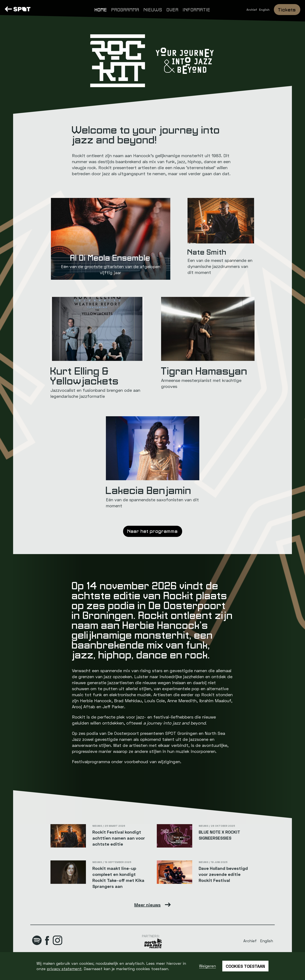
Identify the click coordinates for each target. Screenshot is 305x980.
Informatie (197, 9)
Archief (252, 10)
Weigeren (207, 966)
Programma (125, 9)
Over (173, 9)
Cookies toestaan (245, 966)
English (264, 10)
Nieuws (153, 9)
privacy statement (64, 969)
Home (101, 9)
